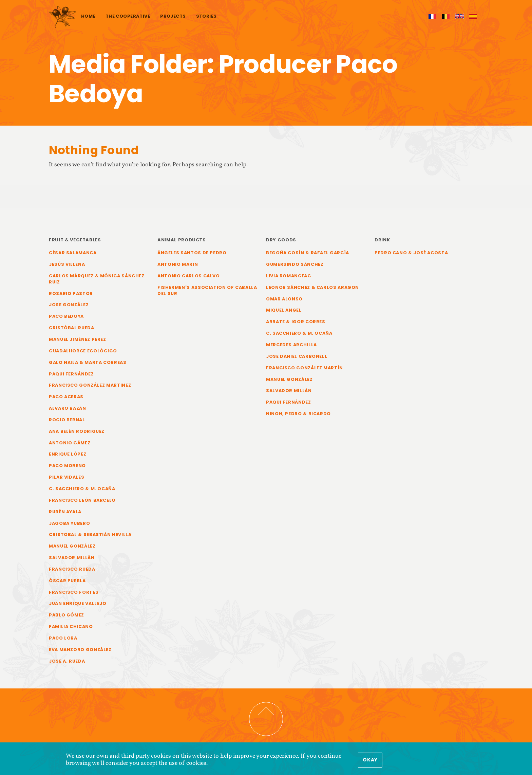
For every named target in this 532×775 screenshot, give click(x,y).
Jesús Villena (67, 264)
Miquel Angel (284, 310)
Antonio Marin (178, 264)
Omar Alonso (284, 299)
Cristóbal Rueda (72, 328)
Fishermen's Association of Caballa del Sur (207, 290)
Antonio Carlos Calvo (189, 276)
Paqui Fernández (71, 374)
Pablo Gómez (66, 615)
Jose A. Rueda (67, 661)
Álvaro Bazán (68, 408)
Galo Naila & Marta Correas (88, 362)
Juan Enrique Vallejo (78, 603)
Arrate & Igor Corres (296, 322)
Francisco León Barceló (82, 500)
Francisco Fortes (74, 592)
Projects (173, 16)
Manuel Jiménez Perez (78, 339)
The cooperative (128, 16)
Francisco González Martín (305, 368)
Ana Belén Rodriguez (77, 431)
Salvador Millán (72, 558)
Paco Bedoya (66, 316)
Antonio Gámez (70, 443)
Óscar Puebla (67, 581)
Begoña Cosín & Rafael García (308, 253)
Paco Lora (63, 638)
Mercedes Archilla (291, 345)
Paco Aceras (66, 397)
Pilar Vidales (66, 477)
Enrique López (68, 454)
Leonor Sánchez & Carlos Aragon (312, 287)
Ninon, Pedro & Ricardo (298, 414)
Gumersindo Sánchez (295, 264)
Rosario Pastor (71, 293)
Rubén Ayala (65, 512)
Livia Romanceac (289, 276)
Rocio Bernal (67, 420)
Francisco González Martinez (90, 385)
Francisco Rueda (72, 569)
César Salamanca (73, 253)
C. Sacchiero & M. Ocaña (82, 489)
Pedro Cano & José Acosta (411, 253)
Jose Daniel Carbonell (297, 356)
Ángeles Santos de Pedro (192, 253)
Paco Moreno (67, 466)
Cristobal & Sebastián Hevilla (90, 534)
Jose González (69, 305)
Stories (206, 16)
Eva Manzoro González (80, 650)
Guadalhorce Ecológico (83, 351)
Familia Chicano (71, 626)
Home (88, 16)
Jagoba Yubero (69, 523)
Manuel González (72, 546)
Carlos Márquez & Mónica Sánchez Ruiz (97, 279)
